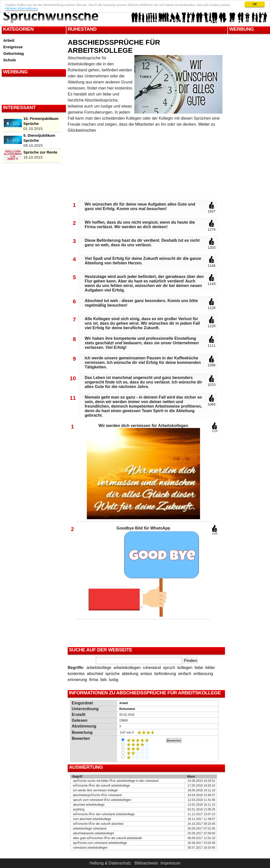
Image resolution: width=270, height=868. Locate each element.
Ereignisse (13, 47)
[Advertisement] (33, 90)
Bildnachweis (146, 863)
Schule (10, 60)
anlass (146, 674)
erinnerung (77, 680)
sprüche (112, 674)
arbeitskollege (99, 668)
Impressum (170, 863)
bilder (210, 668)
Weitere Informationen (22, 8)
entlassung (203, 674)
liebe (199, 668)
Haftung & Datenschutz (110, 863)
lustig (114, 680)
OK (255, 4)
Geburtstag (14, 53)
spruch (169, 668)
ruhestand (152, 668)
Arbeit (9, 40)
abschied (95, 674)
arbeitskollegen (127, 668)
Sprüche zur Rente (40, 152)
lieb (104, 680)
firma (94, 680)
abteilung (130, 674)
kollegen (185, 668)
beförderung (165, 674)
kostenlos (76, 674)
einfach (185, 674)
